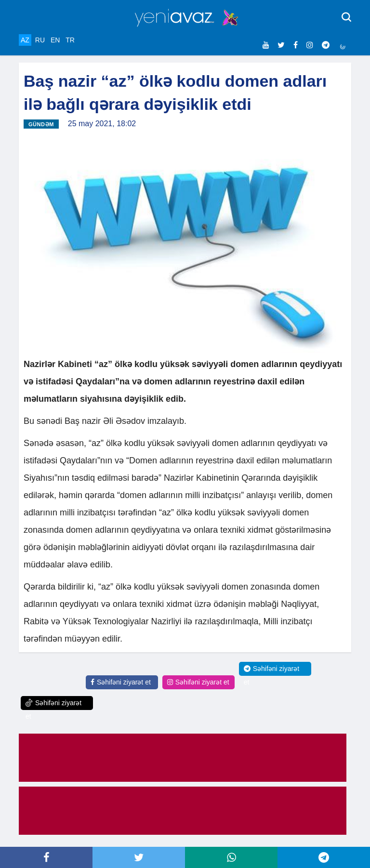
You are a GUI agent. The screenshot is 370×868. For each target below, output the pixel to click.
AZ (25, 40)
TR (70, 40)
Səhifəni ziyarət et (121, 682)
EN (55, 40)
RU (40, 40)
